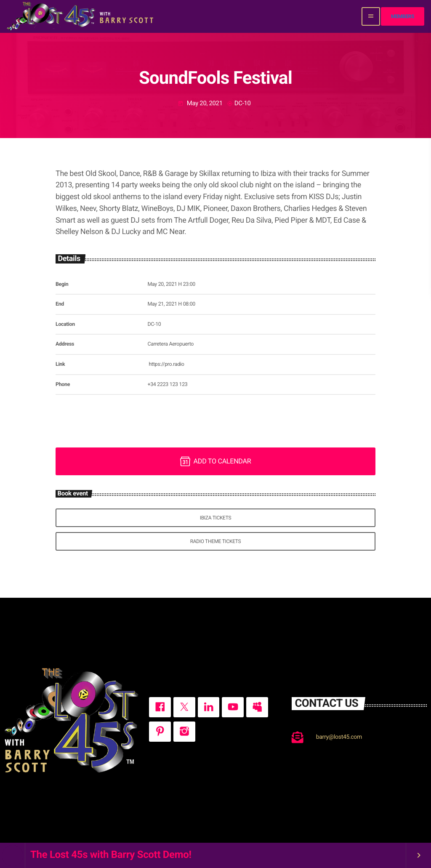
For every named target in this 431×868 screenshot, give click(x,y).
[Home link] (81, 16)
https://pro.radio (166, 364)
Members (403, 16)
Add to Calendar (216, 461)
